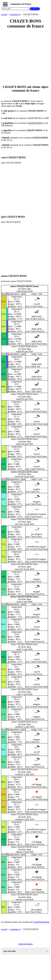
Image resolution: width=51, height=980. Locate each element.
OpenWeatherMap (41, 922)
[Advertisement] (26, 57)
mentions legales (26, 944)
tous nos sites (10, 951)
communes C (15, 14)
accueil (4, 14)
